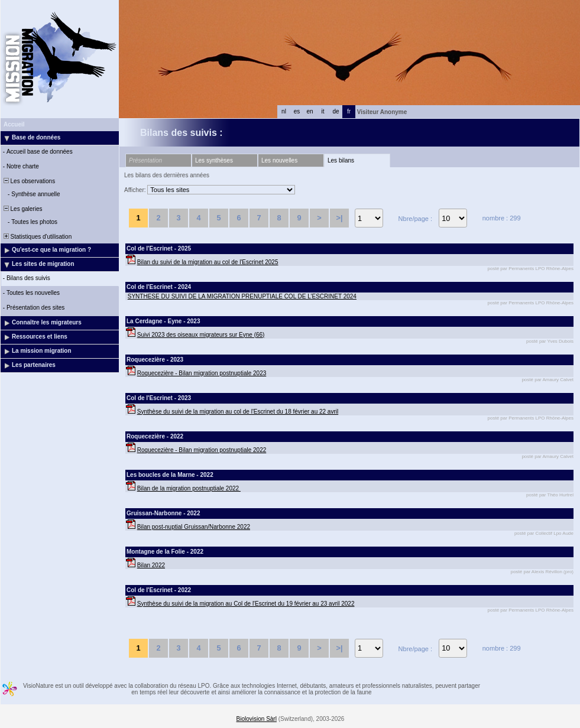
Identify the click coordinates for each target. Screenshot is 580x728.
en (310, 111)
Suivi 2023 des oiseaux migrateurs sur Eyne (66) (201, 335)
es (297, 111)
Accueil (14, 124)
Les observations (28, 181)
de (336, 111)
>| (339, 218)
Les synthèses (214, 160)
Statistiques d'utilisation (37, 237)
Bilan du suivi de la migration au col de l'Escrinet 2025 (208, 262)
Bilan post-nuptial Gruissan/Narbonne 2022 (194, 527)
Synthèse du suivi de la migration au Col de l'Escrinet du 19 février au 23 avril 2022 (246, 604)
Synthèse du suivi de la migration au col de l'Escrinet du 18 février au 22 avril (238, 412)
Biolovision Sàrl (257, 719)
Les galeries (22, 209)
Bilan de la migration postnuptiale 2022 (189, 488)
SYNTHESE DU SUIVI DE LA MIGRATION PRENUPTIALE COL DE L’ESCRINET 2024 (242, 296)
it (323, 111)
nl (284, 111)
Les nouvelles (279, 160)
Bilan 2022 (151, 565)
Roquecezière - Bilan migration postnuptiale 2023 (202, 373)
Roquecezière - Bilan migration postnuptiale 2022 (202, 450)
